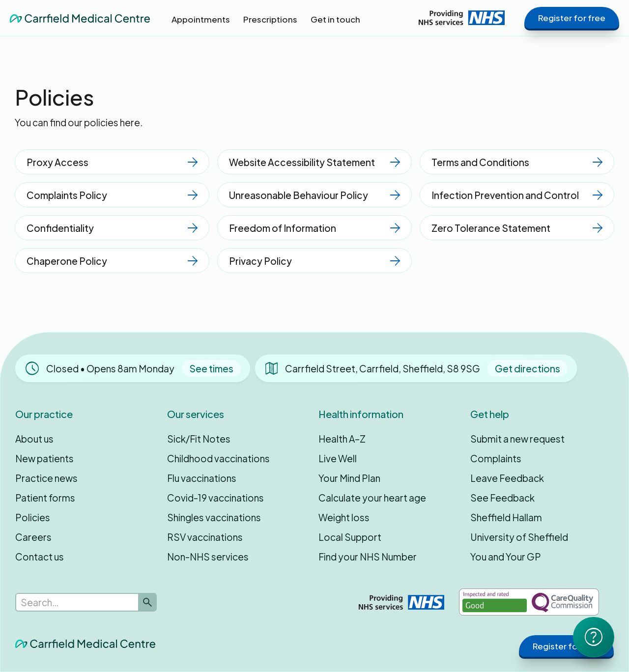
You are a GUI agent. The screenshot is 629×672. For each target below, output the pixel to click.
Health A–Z (342, 439)
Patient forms (45, 498)
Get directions (528, 368)
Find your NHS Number (368, 557)
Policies (33, 517)
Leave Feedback (507, 478)
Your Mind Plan (349, 478)
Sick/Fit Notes (199, 439)
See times (211, 368)
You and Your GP (506, 557)
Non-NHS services (208, 557)
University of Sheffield (519, 537)
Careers (33, 537)
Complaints (496, 458)
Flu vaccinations (202, 478)
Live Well (338, 458)
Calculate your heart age (372, 498)
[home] (80, 18)
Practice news (46, 478)
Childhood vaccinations (218, 458)
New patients (44, 458)
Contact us (40, 557)
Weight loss (344, 517)
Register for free (572, 18)
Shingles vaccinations (214, 517)
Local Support (350, 537)
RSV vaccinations (205, 537)
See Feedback (502, 498)
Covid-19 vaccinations (215, 498)
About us (34, 439)
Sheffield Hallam (506, 517)
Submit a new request (517, 439)
